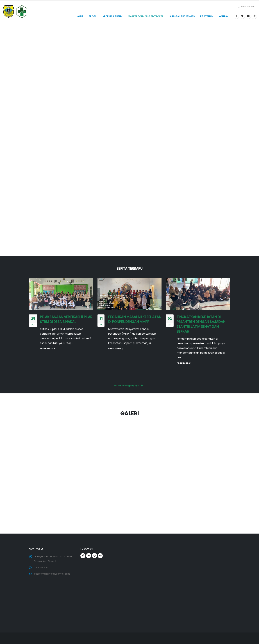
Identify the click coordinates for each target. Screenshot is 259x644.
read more (47, 349)
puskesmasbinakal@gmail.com (52, 574)
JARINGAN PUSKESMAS (182, 16)
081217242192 (41, 567)
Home (80, 16)
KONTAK (224, 16)
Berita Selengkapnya (128, 386)
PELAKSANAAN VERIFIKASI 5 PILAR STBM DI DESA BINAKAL (66, 319)
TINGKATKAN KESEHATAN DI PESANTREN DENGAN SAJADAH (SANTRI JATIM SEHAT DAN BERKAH (201, 324)
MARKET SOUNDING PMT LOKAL (146, 16)
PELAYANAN (207, 16)
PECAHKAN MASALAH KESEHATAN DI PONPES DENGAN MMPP (135, 319)
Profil (93, 16)
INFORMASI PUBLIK (112, 16)
